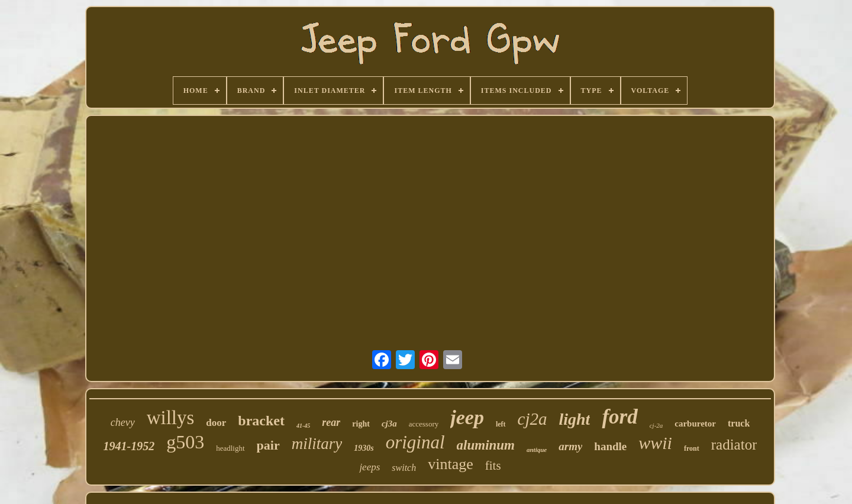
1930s (364, 448)
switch (404, 468)
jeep (467, 417)
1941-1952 (129, 446)
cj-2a (656, 425)
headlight (230, 448)
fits (493, 466)
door (216, 423)
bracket (261, 421)
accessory (424, 424)
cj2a (532, 419)
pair (268, 445)
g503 (185, 442)
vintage (451, 464)
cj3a (389, 424)
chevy (123, 422)
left (501, 424)
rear (331, 422)
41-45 (303, 426)
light (574, 419)
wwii (655, 443)
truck (739, 423)
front (692, 448)
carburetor (695, 424)
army (570, 446)
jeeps (369, 467)
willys (171, 418)
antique (537, 450)
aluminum (486, 445)
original (415, 442)
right (361, 424)
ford (619, 417)
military (317, 444)
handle (610, 446)
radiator (734, 445)
